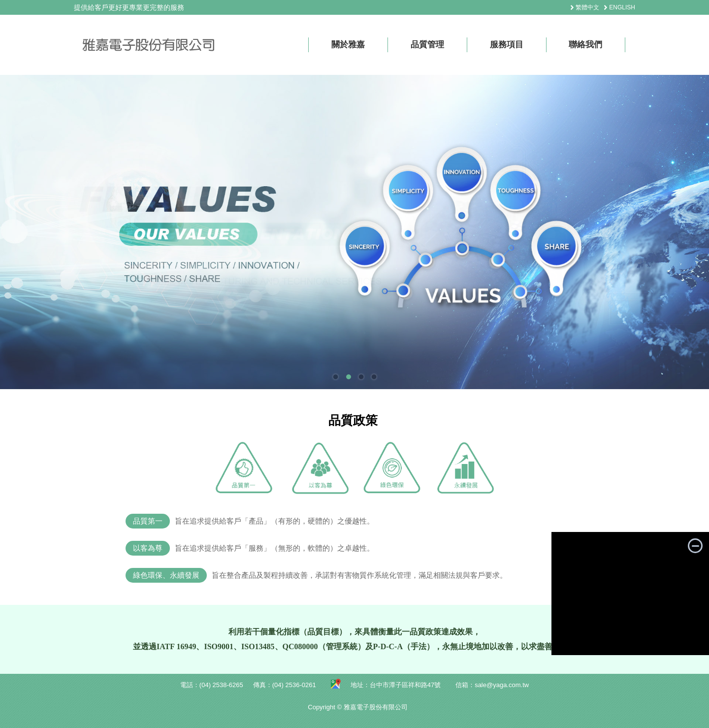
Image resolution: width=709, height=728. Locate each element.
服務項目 (507, 45)
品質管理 (427, 45)
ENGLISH (622, 7)
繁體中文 (587, 7)
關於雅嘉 (348, 45)
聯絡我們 (585, 45)
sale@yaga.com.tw (502, 685)
